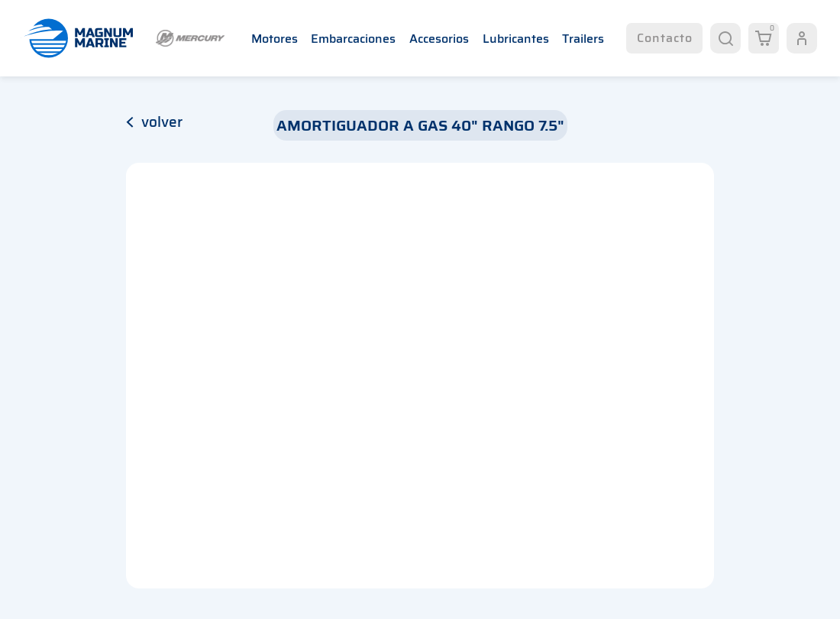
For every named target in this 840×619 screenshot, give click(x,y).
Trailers (583, 39)
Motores (275, 39)
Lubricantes (516, 39)
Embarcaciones (353, 39)
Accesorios (439, 39)
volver (154, 122)
